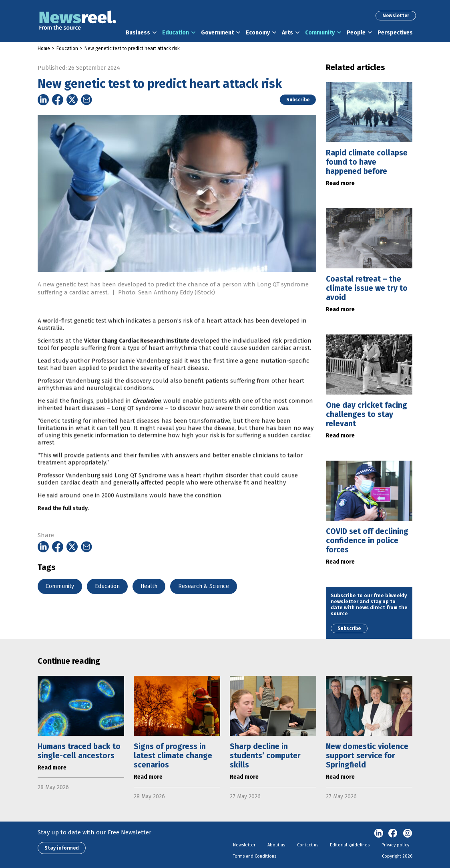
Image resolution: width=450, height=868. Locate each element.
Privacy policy (395, 845)
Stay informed (62, 848)
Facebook (393, 834)
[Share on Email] (86, 100)
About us (276, 845)
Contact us (308, 845)
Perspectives (395, 33)
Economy (258, 33)
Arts (287, 33)
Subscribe (298, 100)
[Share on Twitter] (72, 100)
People (356, 33)
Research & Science (204, 586)
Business (138, 33)
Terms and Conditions (255, 856)
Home (44, 48)
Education (176, 33)
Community (320, 33)
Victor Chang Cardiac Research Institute (137, 359)
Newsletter (396, 16)
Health (149, 586)
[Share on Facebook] (58, 100)
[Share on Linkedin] (43, 100)
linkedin (379, 834)
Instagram (408, 834)
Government (217, 33)
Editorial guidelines (350, 845)
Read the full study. (63, 526)
